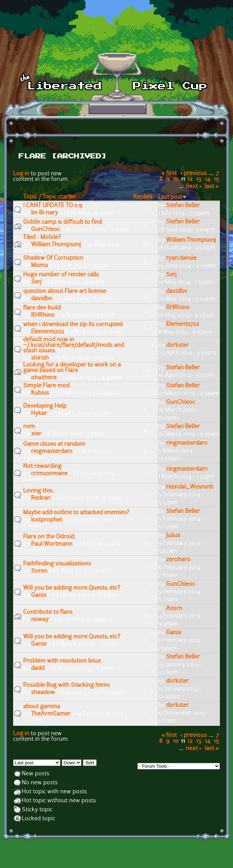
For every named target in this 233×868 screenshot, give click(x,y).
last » (212, 187)
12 (190, 179)
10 (176, 179)
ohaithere (44, 378)
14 (207, 179)
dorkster (177, 345)
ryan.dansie (181, 258)
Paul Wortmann (52, 544)
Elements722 (48, 332)
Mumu (40, 266)
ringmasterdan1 (52, 452)
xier (36, 434)
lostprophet (47, 520)
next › (193, 187)
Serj (36, 282)
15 (216, 179)
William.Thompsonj (56, 245)
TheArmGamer (51, 714)
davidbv (42, 299)
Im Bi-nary (45, 213)
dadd (38, 668)
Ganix (39, 595)
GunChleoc (46, 230)
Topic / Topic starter (50, 197)
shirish (40, 358)
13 (199, 179)
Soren (39, 571)
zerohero (178, 560)
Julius (173, 536)
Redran (41, 498)
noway (40, 620)
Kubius (40, 393)
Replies (143, 197)
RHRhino (43, 315)
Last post (172, 197)
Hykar (39, 414)
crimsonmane (49, 474)
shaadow (43, 693)
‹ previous (194, 174)
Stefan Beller (183, 206)
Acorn (174, 609)
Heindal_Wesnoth (190, 487)
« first (169, 174)
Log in (21, 174)
